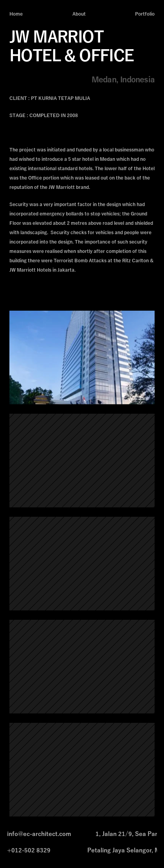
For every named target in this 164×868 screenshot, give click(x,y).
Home (16, 14)
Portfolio (145, 14)
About (79, 14)
